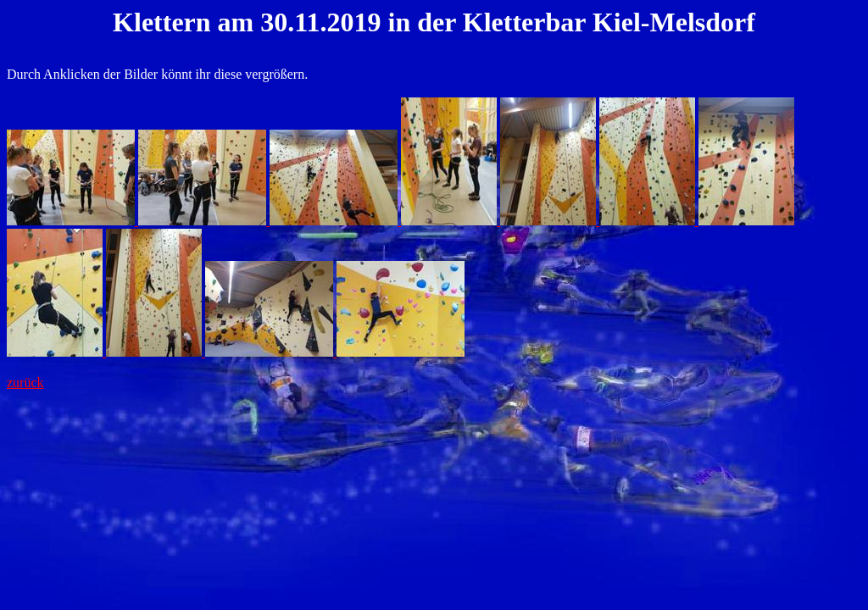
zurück (25, 383)
